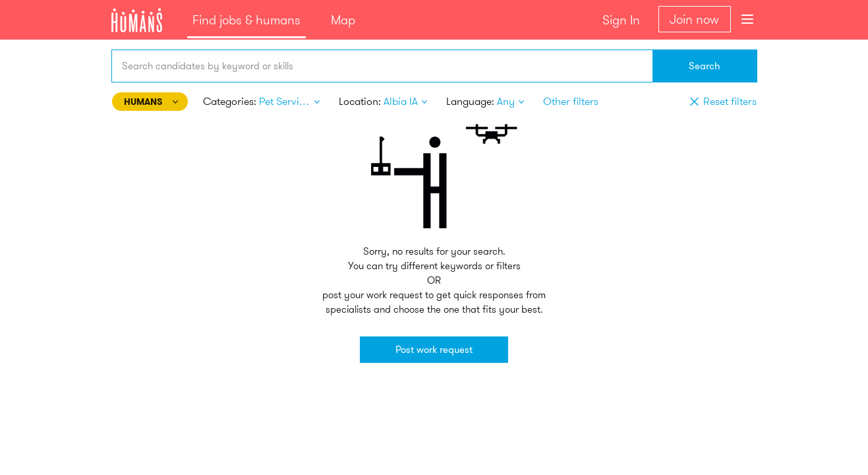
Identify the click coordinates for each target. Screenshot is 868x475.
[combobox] (382, 66)
